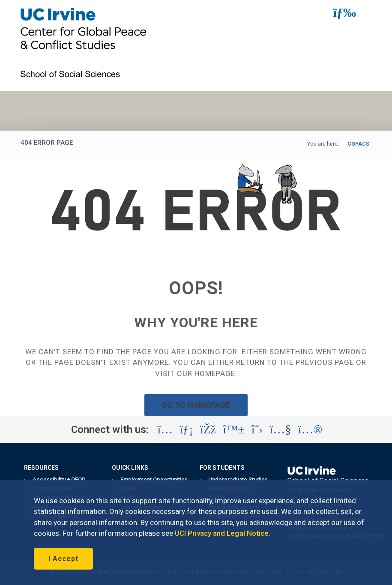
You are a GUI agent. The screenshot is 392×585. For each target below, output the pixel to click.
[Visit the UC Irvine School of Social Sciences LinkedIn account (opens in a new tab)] (186, 430)
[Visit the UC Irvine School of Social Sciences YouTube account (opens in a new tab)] (280, 430)
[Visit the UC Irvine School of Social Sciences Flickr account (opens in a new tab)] (310, 430)
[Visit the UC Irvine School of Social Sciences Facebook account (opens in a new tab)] (208, 430)
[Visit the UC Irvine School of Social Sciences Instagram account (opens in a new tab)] (165, 430)
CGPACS (358, 144)
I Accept (63, 559)
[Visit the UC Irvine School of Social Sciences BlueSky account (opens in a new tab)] (234, 430)
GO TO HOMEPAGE (196, 405)
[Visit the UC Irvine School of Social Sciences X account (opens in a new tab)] (257, 430)
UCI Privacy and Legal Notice (222, 533)
